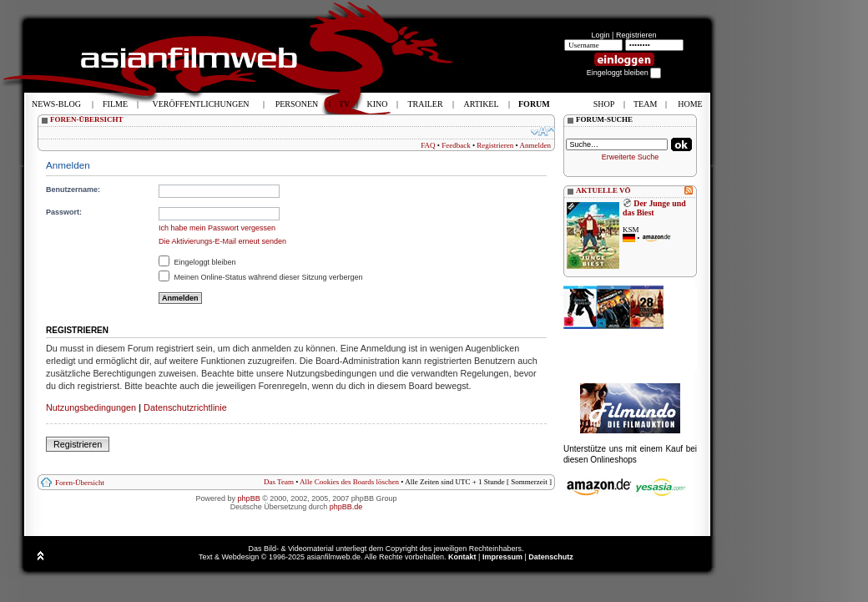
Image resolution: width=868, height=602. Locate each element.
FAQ (428, 145)
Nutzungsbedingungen (91, 407)
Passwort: (64, 212)
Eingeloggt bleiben (197, 262)
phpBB (249, 498)
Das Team (279, 482)
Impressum (502, 557)
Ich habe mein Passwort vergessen (217, 228)
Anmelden (536, 145)
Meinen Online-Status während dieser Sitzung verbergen (261, 277)
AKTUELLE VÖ (603, 190)
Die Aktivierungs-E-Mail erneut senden (222, 241)
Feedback (456, 145)
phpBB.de (346, 507)
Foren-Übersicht (80, 483)
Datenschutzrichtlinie (185, 407)
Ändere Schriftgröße (543, 131)
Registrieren (636, 35)
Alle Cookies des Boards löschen (349, 482)
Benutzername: (73, 190)
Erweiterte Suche (631, 157)
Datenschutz (551, 557)
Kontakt (462, 557)
